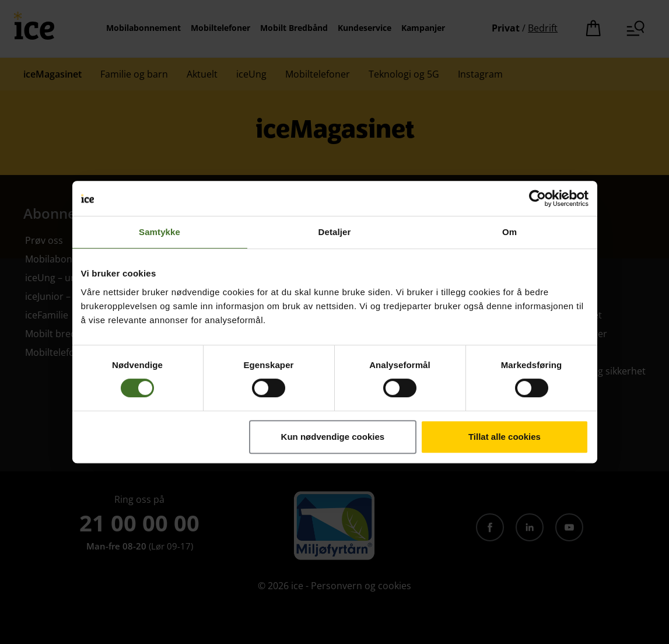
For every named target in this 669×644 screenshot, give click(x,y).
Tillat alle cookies (505, 437)
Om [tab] (509, 232)
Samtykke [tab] (160, 232)
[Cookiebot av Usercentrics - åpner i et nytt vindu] (537, 198)
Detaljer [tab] (335, 232)
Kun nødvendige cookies (333, 437)
